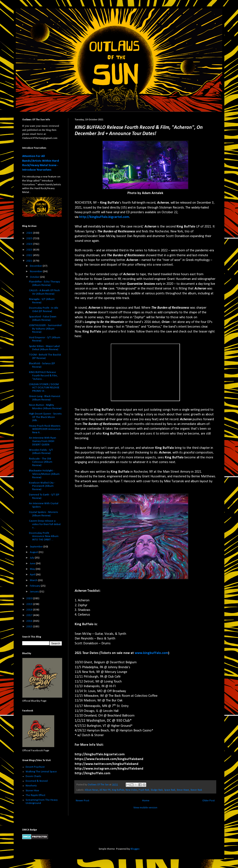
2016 (30, 621)
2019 (30, 604)
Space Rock (170, 790)
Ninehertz (31, 786)
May (33, 569)
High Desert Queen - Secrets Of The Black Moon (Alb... (45, 417)
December (36, 266)
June (33, 564)
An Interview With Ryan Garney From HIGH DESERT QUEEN (43, 441)
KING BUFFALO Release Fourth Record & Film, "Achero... (43, 376)
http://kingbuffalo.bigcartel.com (104, 217)
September (37, 547)
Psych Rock (144, 790)
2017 (30, 615)
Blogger (135, 849)
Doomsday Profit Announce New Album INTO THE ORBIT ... (44, 536)
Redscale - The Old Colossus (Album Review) (41, 462)
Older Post (209, 801)
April (33, 575)
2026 (30, 233)
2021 (30, 261)
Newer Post (82, 801)
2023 (30, 250)
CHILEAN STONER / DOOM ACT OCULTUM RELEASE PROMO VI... (44, 388)
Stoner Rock (196, 790)
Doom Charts (33, 776)
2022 (30, 255)
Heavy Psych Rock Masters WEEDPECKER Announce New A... (45, 429)
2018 (30, 610)
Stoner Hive (32, 791)
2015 (30, 627)
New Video (131, 790)
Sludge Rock (157, 790)
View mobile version (145, 808)
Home (146, 801)
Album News (91, 790)
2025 (30, 238)
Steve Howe (183, 790)
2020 (30, 598)
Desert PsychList (35, 767)
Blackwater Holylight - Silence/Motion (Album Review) (44, 474)
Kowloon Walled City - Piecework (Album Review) (42, 486)
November (36, 271)
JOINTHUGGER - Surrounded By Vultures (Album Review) (45, 329)
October (35, 277)
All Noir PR (105, 790)
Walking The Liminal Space (41, 772)
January (35, 592)
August (34, 552)
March (34, 580)
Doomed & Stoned (37, 781)
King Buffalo (118, 790)
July (32, 558)
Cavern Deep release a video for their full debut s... (45, 524)
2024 (30, 244)
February (35, 586)
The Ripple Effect (35, 795)
